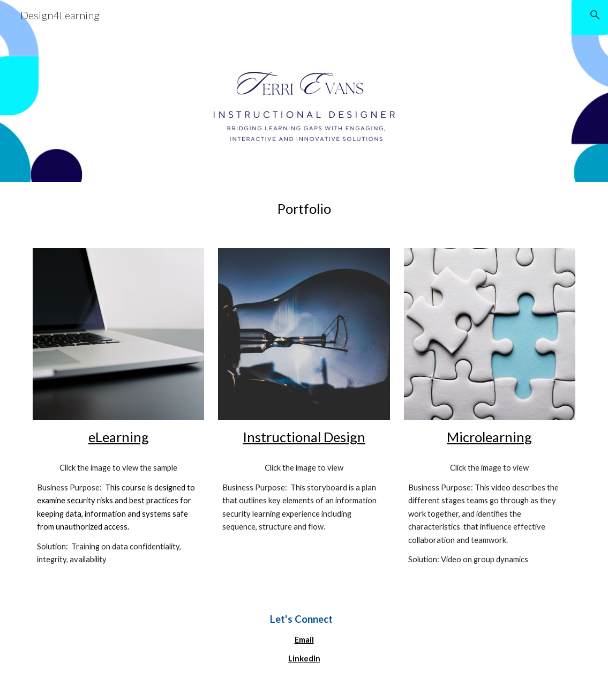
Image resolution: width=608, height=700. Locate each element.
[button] (595, 15)
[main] (304, 209)
